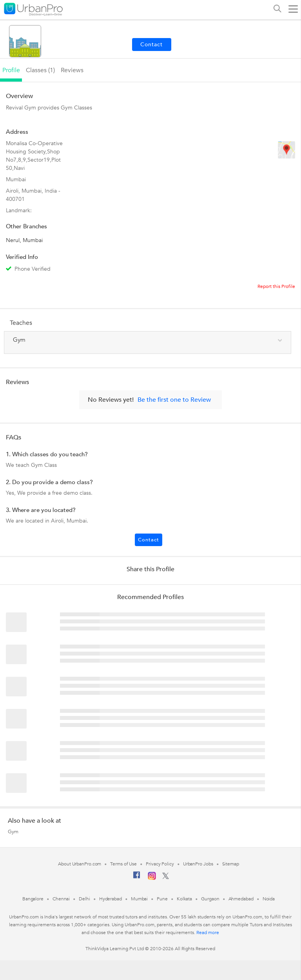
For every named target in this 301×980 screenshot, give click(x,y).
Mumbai (139, 899)
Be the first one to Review (174, 400)
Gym (13, 832)
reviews (72, 70)
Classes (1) (40, 70)
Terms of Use (123, 864)
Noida (269, 899)
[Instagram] (152, 878)
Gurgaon (210, 899)
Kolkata (184, 899)
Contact (149, 540)
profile (11, 70)
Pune (162, 899)
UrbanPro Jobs (198, 864)
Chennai (61, 899)
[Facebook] (137, 878)
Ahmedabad (241, 899)
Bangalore (33, 899)
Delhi (84, 899)
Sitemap (231, 864)
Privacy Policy (160, 864)
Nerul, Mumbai (24, 240)
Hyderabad (111, 899)
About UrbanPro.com (80, 864)
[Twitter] (166, 878)
